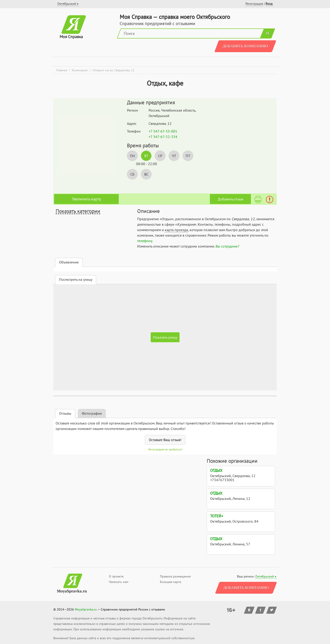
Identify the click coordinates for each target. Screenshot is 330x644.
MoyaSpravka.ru (86, 609)
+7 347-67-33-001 (163, 131)
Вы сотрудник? (227, 246)
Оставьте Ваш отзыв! (165, 440)
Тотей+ (217, 516)
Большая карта (171, 582)
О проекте (116, 576)
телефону (145, 241)
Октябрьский (265, 576)
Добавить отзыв (231, 199)
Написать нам (119, 582)
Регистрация (254, 4)
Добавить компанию (245, 46)
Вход (269, 4)
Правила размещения (175, 576)
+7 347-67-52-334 (163, 137)
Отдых (216, 470)
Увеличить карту (86, 199)
